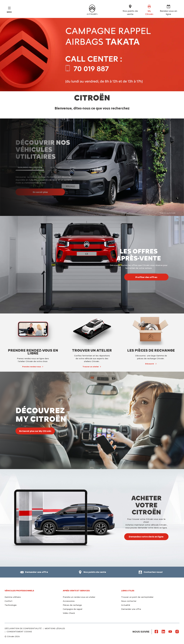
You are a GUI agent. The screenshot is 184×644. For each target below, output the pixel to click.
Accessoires (69, 601)
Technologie (11, 605)
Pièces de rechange (72, 605)
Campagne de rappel (73, 609)
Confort (8, 601)
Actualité (126, 605)
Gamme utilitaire (13, 597)
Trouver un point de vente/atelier (137, 597)
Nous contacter (129, 601)
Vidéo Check (69, 613)
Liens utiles (128, 591)
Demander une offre (131, 609)
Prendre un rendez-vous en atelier (79, 597)
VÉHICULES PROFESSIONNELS (19, 591)
